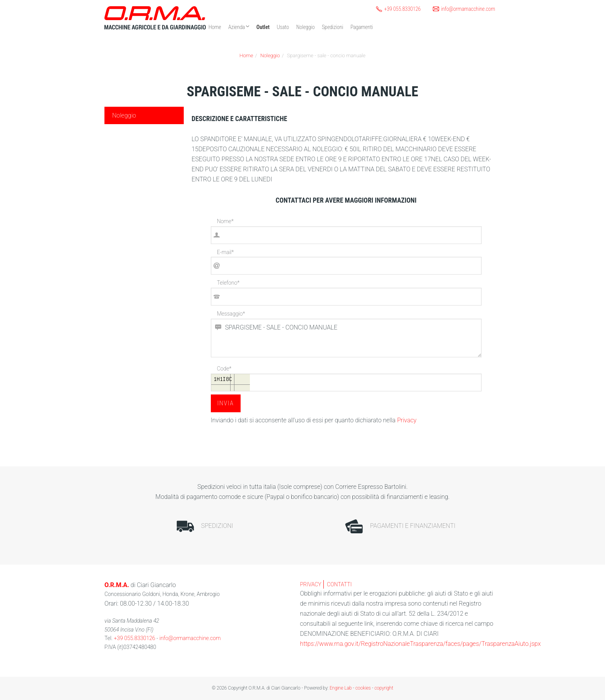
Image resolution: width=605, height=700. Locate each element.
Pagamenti (362, 27)
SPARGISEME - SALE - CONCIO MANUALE (346, 338)
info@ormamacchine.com (190, 638)
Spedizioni (332, 27)
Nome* (225, 221)
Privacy (407, 420)
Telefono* (228, 283)
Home (215, 27)
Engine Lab (341, 688)
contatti (339, 584)
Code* (224, 369)
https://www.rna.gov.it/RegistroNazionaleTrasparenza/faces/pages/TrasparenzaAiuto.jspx (420, 644)
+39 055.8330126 (134, 638)
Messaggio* (231, 314)
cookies (363, 688)
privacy (311, 584)
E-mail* (226, 252)
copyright (384, 688)
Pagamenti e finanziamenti (400, 526)
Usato (283, 27)
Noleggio (306, 27)
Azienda (239, 27)
